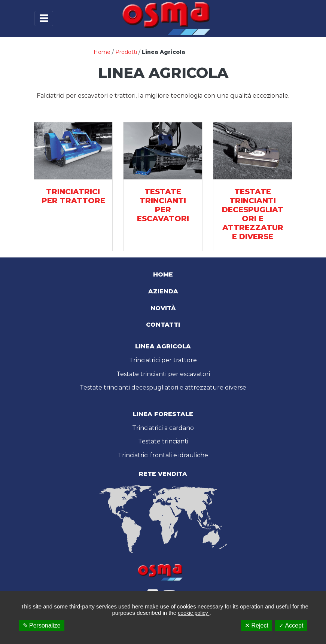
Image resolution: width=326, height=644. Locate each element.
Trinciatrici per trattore (163, 360)
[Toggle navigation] (44, 19)
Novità (163, 308)
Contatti (163, 325)
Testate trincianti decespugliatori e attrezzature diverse (163, 387)
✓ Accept (291, 625)
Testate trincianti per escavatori (163, 374)
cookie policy (194, 613)
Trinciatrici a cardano (163, 428)
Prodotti (126, 52)
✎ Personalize (42, 625)
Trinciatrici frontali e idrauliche (163, 455)
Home (102, 52)
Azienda (163, 291)
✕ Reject (257, 625)
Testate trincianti (163, 441)
